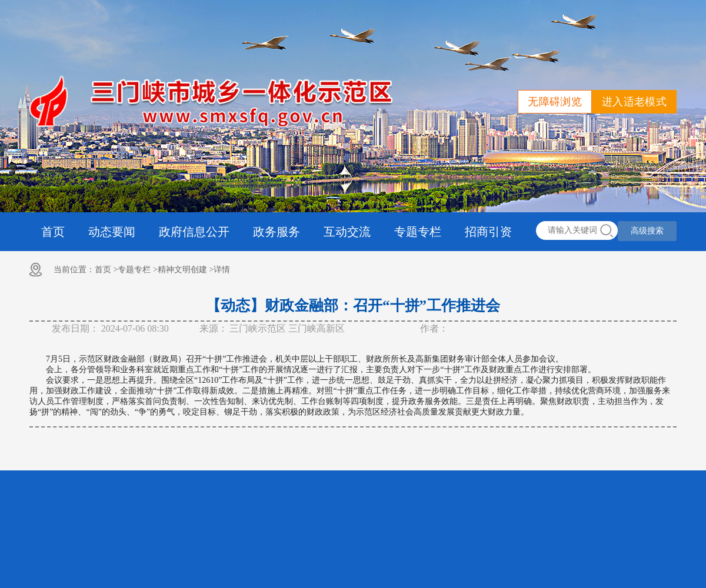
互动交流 (347, 232)
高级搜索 (647, 231)
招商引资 (488, 232)
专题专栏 (418, 232)
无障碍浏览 (555, 102)
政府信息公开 (194, 232)
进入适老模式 (634, 102)
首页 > (106, 270)
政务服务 (277, 232)
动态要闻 (112, 232)
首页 (53, 232)
